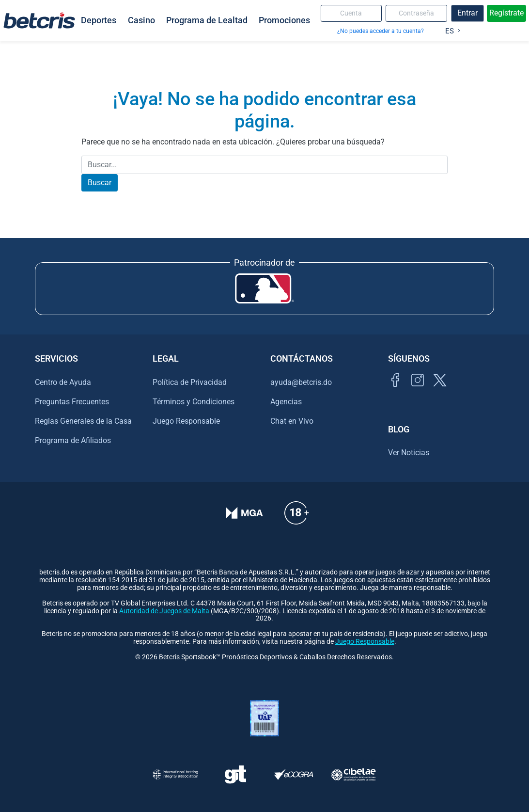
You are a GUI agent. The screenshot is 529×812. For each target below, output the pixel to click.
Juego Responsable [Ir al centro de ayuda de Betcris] (186, 421)
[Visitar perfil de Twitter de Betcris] (440, 391)
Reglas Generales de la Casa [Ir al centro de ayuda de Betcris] (83, 421)
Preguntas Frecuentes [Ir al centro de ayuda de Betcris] (72, 402)
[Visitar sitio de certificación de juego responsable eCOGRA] (294, 774)
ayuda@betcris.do (301, 382)
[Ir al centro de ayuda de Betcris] (296, 519)
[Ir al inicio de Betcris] (39, 20)
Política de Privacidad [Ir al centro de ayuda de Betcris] (190, 382)
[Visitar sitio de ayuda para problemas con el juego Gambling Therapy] (235, 774)
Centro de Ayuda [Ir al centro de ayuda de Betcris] (63, 382)
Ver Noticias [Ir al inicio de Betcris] (409, 453)
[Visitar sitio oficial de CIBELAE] (354, 774)
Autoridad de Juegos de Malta (164, 611)
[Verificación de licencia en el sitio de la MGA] (244, 519)
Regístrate (506, 13)
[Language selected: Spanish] (450, 29)
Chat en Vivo (292, 421)
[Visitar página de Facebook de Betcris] (395, 391)
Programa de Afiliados (73, 440)
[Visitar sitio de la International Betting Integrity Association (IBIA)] (175, 774)
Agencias (286, 402)
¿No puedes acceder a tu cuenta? (381, 31)
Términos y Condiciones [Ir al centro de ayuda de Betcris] (194, 402)
